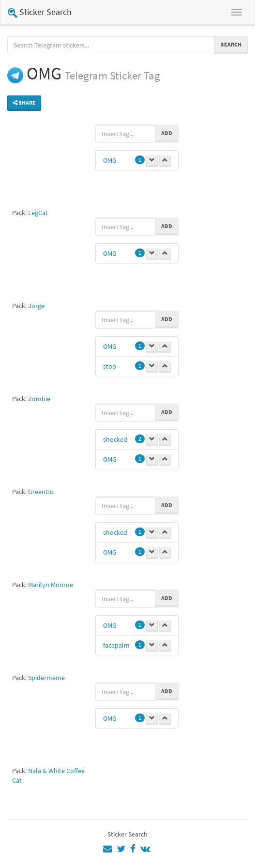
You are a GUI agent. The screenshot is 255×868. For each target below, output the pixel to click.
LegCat (38, 213)
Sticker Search (40, 12)
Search (231, 44)
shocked (115, 439)
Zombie (39, 399)
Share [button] (24, 102)
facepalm (116, 645)
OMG (110, 160)
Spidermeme (46, 678)
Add (167, 133)
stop (110, 366)
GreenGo (41, 492)
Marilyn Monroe (51, 585)
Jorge (36, 306)
